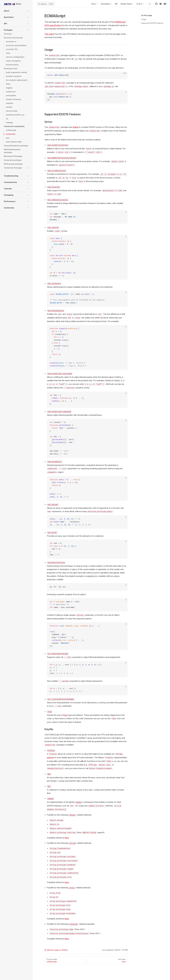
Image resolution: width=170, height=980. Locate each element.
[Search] (46, 4)
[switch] (150, 4)
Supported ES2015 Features (152, 23)
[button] (28, 11)
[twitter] (161, 4)
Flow (65, 715)
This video (49, 34)
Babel (76, 127)
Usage (144, 19)
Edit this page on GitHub (56, 950)
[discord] (165, 4)
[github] (156, 4)
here (67, 838)
